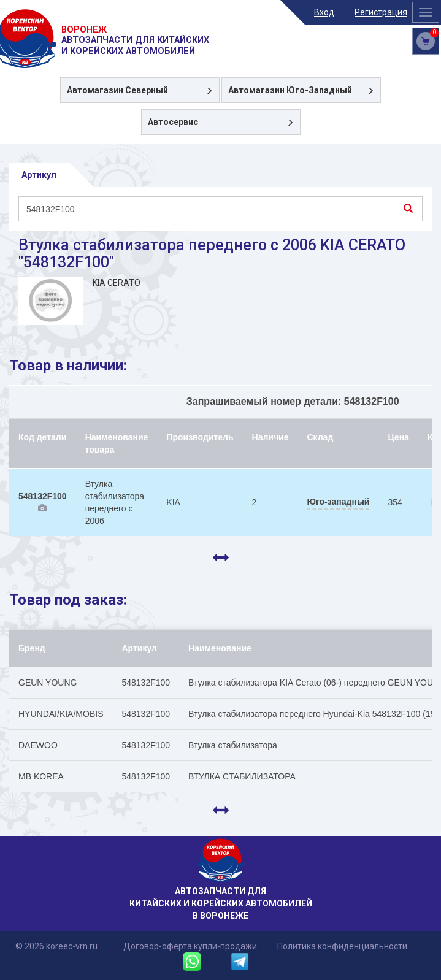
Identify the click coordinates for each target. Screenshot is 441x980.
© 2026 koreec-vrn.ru (56, 946)
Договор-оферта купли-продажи (190, 946)
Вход (324, 12)
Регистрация (381, 12)
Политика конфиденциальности (342, 946)
